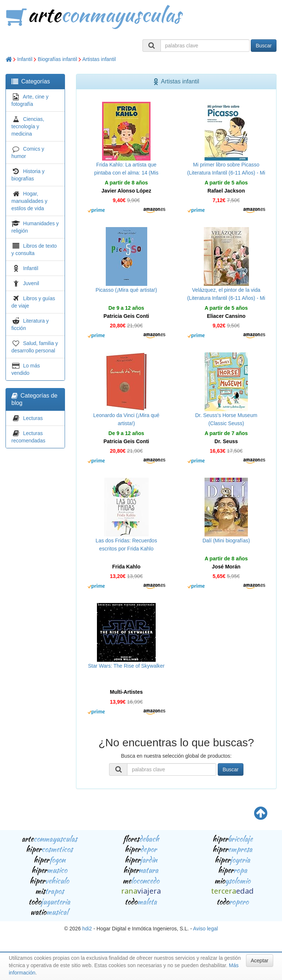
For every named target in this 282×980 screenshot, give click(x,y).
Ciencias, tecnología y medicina (28, 126)
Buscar (264, 46)
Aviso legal (205, 929)
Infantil (25, 59)
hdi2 (87, 929)
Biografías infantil (57, 59)
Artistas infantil (99, 59)
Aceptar (260, 961)
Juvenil (31, 283)
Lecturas (33, 418)
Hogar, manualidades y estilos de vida (29, 201)
